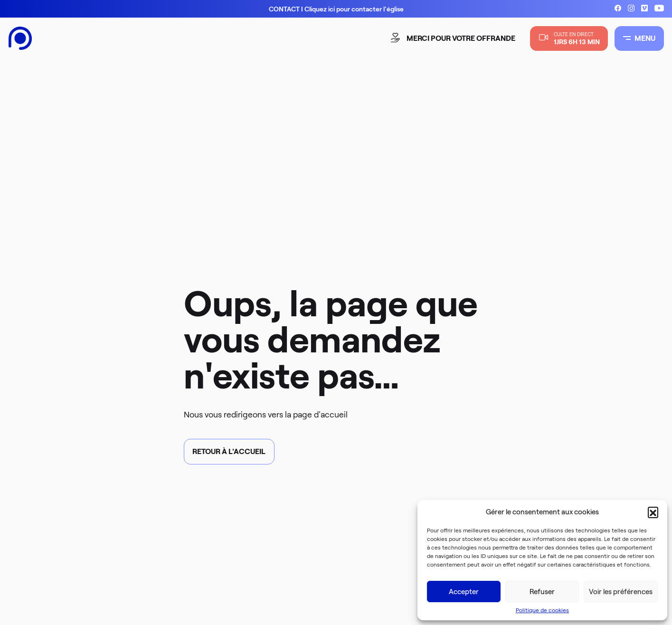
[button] (653, 512)
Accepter (464, 592)
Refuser (542, 592)
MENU (639, 38)
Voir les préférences (621, 592)
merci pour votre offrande (454, 38)
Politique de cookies (542, 610)
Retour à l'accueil (229, 451)
